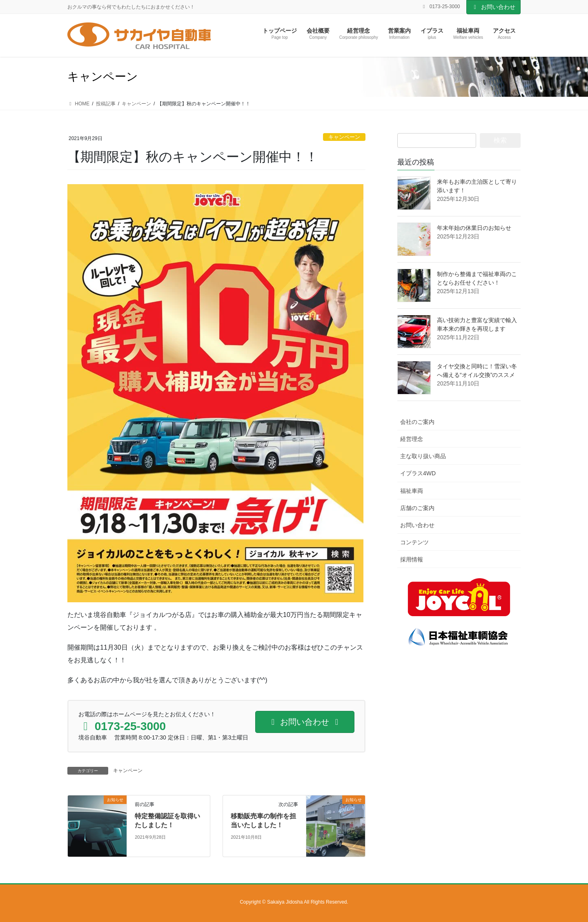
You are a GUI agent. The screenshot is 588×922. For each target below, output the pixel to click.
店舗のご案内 (417, 508)
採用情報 (412, 559)
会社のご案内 (417, 422)
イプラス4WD (418, 473)
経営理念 (412, 439)
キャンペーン (344, 137)
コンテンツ (414, 542)
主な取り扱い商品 (423, 456)
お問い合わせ (494, 7)
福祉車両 (412, 491)
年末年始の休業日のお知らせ (474, 228)
